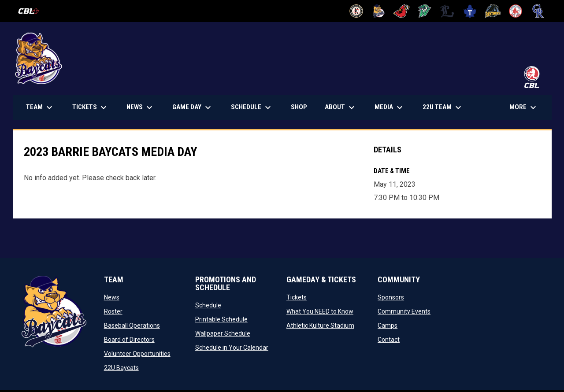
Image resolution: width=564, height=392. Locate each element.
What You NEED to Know (320, 311)
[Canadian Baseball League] (32, 11)
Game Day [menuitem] (193, 107)
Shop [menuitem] (302, 107)
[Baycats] (379, 11)
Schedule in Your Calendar (232, 348)
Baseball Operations (132, 325)
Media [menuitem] (390, 107)
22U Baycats (121, 368)
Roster (113, 311)
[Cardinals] (402, 11)
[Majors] (447, 11)
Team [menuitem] (40, 107)
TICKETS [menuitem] (94, 107)
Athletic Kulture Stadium (320, 325)
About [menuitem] (341, 107)
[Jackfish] (425, 11)
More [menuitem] (524, 107)
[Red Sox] (516, 11)
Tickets (297, 297)
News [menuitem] (141, 107)
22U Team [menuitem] (443, 107)
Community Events (404, 311)
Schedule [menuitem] (252, 107)
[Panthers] (493, 11)
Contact (389, 340)
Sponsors (391, 297)
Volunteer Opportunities (137, 354)
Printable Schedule (221, 319)
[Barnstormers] (356, 11)
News (112, 297)
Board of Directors (129, 340)
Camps (388, 325)
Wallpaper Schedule (223, 333)
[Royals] (538, 11)
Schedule (208, 305)
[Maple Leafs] (470, 11)
